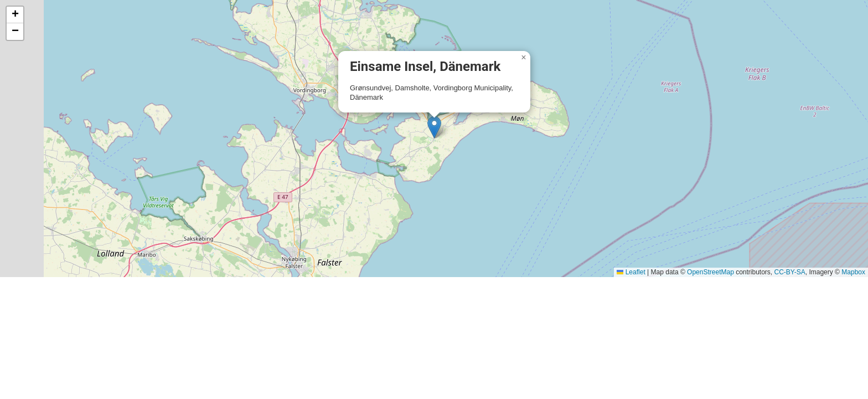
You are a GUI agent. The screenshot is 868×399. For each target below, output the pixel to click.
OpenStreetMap (711, 272)
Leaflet (631, 272)
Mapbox (853, 272)
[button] (434, 127)
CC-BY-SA (790, 272)
